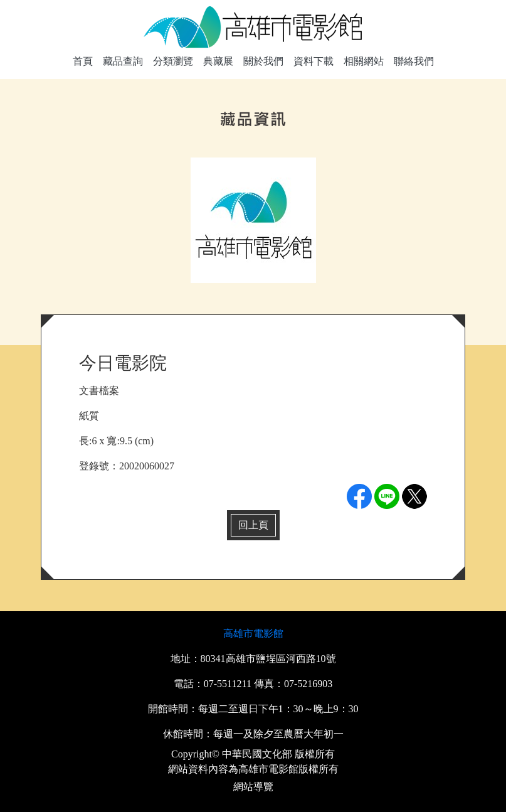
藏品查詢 (123, 61)
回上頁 (253, 525)
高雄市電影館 (253, 633)
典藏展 (218, 61)
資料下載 (314, 61)
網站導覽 (253, 787)
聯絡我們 (414, 61)
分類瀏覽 (173, 61)
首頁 (83, 61)
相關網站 (364, 61)
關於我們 (263, 61)
